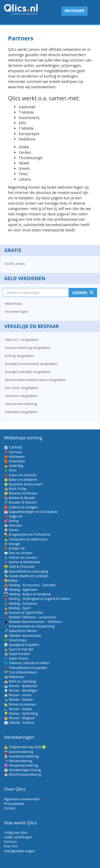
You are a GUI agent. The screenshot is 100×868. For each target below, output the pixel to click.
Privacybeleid (14, 804)
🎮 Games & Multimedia (22, 562)
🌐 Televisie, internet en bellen (27, 663)
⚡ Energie (12, 544)
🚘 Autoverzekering (19, 752)
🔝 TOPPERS (13, 448)
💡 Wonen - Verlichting (21, 713)
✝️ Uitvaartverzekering (21, 765)
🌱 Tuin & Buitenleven (21, 672)
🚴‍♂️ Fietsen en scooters (21, 557)
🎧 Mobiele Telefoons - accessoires (30, 617)
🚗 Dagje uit (13, 516)
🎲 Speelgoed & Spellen (22, 645)
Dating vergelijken (20, 356)
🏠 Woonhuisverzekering (23, 774)
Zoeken (80, 293)
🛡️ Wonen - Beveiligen (21, 690)
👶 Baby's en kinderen (21, 480)
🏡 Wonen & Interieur (20, 704)
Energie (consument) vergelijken (31, 364)
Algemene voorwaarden (22, 799)
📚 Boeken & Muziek (19, 498)
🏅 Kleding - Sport (17, 608)
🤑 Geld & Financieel (19, 567)
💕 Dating (11, 521)
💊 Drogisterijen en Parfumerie (27, 534)
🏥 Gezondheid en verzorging (26, 571)
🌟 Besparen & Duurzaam (23, 484)
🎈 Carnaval (13, 452)
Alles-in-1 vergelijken (22, 340)
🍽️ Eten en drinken (18, 553)
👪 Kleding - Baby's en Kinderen (28, 594)
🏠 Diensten (13, 525)
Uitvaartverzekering (21, 404)
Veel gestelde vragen (19, 851)
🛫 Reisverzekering (18, 761)
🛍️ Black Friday (15, 489)
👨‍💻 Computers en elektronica (26, 539)
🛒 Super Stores (16, 658)
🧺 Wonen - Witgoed (19, 718)
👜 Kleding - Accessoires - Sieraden (30, 585)
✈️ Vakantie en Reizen (21, 631)
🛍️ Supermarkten (17, 654)
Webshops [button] (13, 303)
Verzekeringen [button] (17, 311)
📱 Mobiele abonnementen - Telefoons (33, 622)
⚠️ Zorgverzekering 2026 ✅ (25, 747)
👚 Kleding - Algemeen (21, 590)
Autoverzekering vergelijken (28, 348)
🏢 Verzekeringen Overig (22, 770)
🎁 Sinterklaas (15, 461)
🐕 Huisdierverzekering (21, 756)
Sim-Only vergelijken (22, 388)
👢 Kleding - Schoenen (21, 604)
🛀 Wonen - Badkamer (21, 686)
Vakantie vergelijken (21, 412)
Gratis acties (15, 264)
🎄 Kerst (10, 470)
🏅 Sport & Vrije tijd (19, 649)
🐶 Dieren (11, 530)
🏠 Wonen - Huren (18, 695)
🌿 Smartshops (15, 640)
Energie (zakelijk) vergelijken (28, 372)
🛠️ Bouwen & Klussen (20, 502)
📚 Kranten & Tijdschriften (24, 613)
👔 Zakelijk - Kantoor (19, 723)
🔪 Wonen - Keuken (19, 700)
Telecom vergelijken (21, 396)
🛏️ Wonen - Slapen (18, 709)
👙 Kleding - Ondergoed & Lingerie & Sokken (37, 599)
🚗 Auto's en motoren (20, 475)
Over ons (11, 846)
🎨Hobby (11, 580)
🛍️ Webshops (14, 677)
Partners (10, 842)
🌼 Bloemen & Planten (21, 493)
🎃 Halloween (14, 457)
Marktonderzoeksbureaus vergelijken (35, 380)
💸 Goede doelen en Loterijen (26, 576)
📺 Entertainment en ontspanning (29, 626)
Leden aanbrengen (18, 837)
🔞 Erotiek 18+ (15, 548)
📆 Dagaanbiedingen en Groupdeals (31, 512)
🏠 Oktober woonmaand (22, 636)
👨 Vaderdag (13, 466)
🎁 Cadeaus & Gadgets (21, 507)
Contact (10, 808)
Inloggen (75, 11)
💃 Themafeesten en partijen (26, 668)
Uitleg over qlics (16, 833)
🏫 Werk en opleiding (20, 681)
